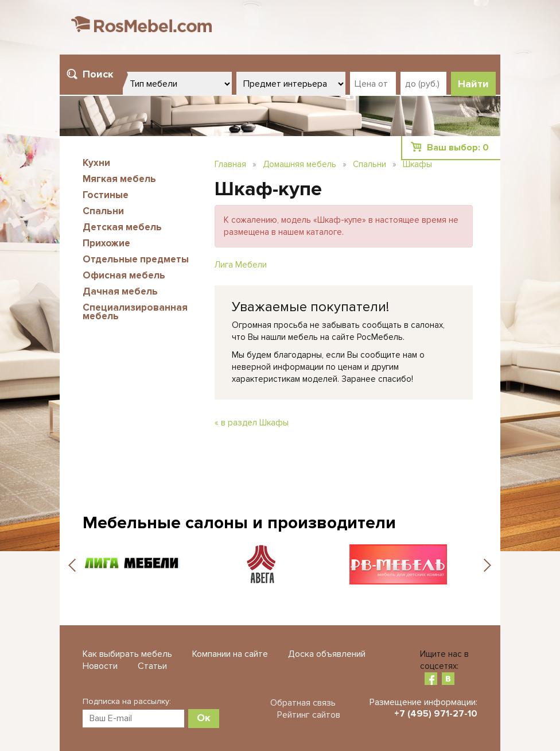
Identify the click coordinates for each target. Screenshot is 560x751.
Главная (230, 164)
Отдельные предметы (136, 259)
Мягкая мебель (119, 179)
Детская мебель (122, 227)
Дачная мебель (120, 291)
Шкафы (417, 164)
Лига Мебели (241, 265)
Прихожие (106, 243)
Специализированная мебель (135, 312)
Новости (100, 666)
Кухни (96, 163)
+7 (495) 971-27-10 (436, 714)
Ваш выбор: (458, 148)
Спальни (103, 211)
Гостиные (106, 195)
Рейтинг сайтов (309, 715)
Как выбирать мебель (127, 654)
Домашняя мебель (300, 164)
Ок (204, 718)
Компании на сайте (230, 654)
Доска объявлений (327, 654)
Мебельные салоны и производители (239, 523)
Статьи (152, 666)
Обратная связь (303, 703)
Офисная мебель (124, 275)
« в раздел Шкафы (252, 423)
